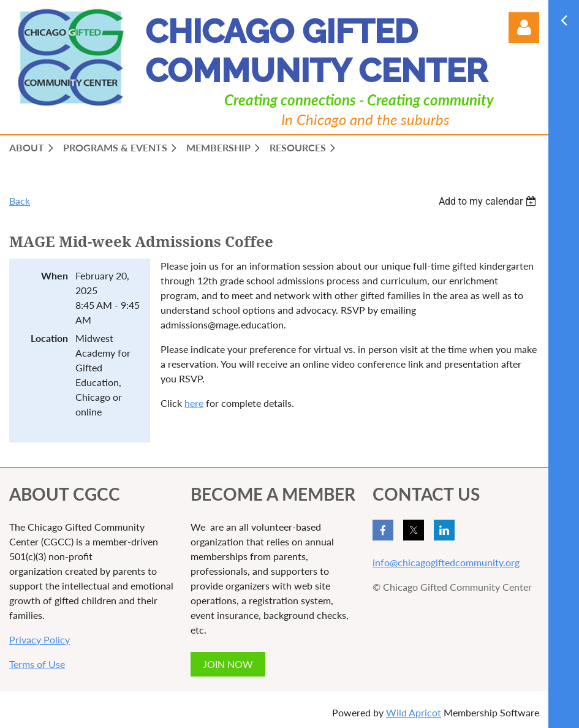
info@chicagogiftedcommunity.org (446, 562)
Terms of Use (37, 664)
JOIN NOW (228, 664)
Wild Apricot (414, 712)
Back (20, 201)
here (194, 403)
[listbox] (489, 201)
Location (49, 338)
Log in (524, 28)
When (55, 275)
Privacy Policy (40, 639)
